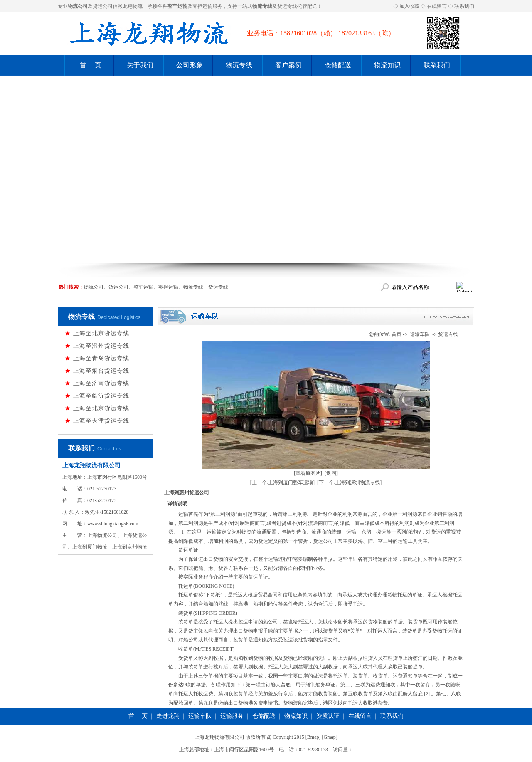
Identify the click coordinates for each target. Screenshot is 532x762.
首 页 (91, 65)
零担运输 (202, 6)
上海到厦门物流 (90, 547)
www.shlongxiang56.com (113, 524)
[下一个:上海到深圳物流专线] (349, 482)
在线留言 (437, 6)
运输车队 (420, 334)
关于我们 (140, 65)
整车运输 (143, 287)
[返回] (331, 473)
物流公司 (94, 287)
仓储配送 (338, 65)
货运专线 (287, 6)
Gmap (330, 737)
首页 (397, 334)
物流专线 (239, 65)
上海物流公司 (102, 535)
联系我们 (464, 6)
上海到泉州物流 (130, 547)
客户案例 (288, 65)
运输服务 (232, 716)
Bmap (313, 737)
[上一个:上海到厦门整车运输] (282, 482)
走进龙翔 (168, 716)
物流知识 (387, 65)
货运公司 (103, 6)
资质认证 (328, 716)
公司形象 (190, 65)
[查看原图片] (308, 473)
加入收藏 (409, 6)
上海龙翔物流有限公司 (91, 465)
